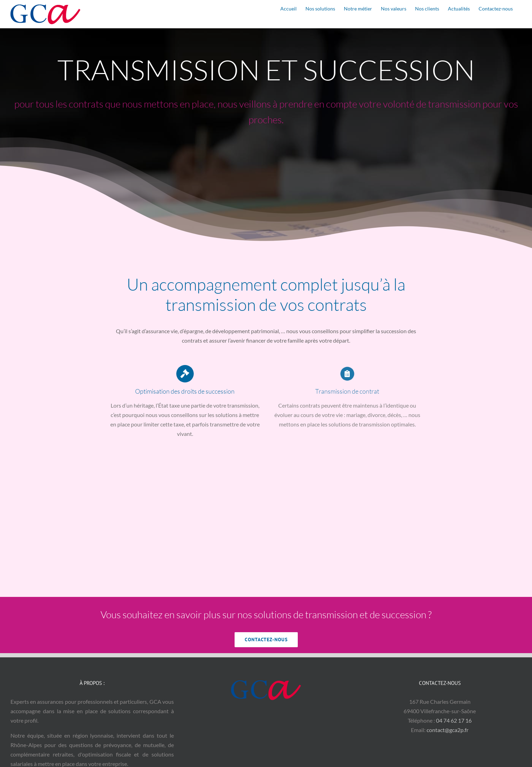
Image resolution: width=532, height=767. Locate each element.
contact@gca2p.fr (448, 730)
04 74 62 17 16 (454, 720)
